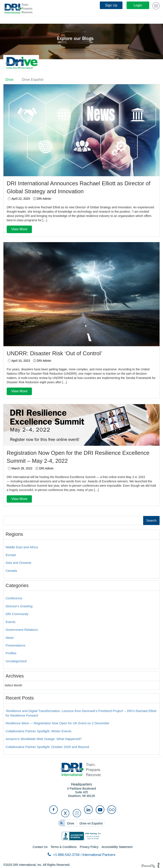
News (10, 638)
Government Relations (22, 630)
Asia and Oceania (18, 563)
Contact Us (40, 847)
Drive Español (33, 80)
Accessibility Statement (117, 847)
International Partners (99, 855)
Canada (11, 571)
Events (11, 622)
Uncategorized (16, 661)
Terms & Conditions (63, 847)
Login (138, 5)
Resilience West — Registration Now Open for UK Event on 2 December (58, 723)
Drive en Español (91, 823)
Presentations (16, 645)
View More (19, 229)
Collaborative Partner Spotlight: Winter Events (38, 731)
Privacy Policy (89, 847)
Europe (11, 555)
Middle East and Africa (22, 547)
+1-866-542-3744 (65, 855)
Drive (9, 80)
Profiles (11, 653)
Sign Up (111, 5)
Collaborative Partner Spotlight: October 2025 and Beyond (47, 747)
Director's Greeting (19, 606)
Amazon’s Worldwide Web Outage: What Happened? (44, 739)
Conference (14, 598)
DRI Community (17, 614)
